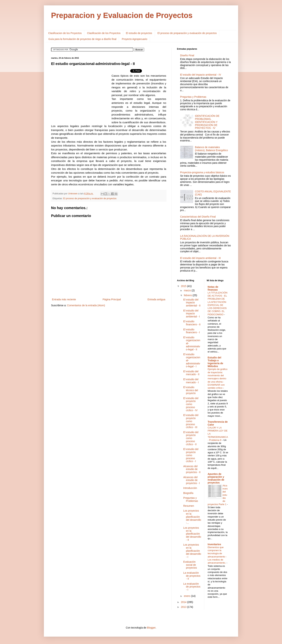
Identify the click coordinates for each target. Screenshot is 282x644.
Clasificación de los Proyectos (104, 33)
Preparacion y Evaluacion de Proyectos (122, 15)
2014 (184, 602)
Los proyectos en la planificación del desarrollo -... (192, 517)
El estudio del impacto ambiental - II (192, 303)
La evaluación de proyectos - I (192, 587)
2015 (184, 286)
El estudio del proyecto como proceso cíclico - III (191, 421)
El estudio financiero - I (192, 331)
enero (187, 596)
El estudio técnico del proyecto (191, 390)
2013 (184, 607)
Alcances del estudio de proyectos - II (192, 469)
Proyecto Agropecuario (135, 39)
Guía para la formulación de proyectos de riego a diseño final (82, 39)
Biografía (188, 493)
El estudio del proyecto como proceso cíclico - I (191, 455)
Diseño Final (187, 55)
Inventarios (214, 544)
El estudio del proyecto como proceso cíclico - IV (191, 404)
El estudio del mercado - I (191, 381)
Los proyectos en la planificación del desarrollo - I (192, 551)
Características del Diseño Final (198, 217)
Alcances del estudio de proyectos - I (192, 480)
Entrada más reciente (64, 299)
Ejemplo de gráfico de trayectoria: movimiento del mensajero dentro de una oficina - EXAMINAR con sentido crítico (218, 379)
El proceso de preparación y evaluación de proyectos (187, 33)
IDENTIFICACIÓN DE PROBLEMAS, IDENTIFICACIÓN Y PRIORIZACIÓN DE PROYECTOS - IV (207, 122)
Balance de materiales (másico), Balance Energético (211, 149)
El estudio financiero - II (192, 323)
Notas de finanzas (213, 288)
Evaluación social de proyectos (190, 565)
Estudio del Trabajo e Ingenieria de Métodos (215, 362)
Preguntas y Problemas (193, 97)
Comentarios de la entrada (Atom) (86, 305)
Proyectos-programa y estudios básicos (202, 172)
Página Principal (112, 299)
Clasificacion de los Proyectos (65, 33)
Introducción (190, 488)
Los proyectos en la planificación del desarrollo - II (192, 534)
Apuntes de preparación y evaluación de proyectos (216, 478)
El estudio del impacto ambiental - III (201, 258)
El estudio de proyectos (139, 33)
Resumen (189, 506)
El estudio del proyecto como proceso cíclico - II (191, 438)
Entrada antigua (156, 299)
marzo (188, 290)
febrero (188, 295)
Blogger (151, 628)
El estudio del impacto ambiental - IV (201, 75)
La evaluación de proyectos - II (192, 576)
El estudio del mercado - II (191, 373)
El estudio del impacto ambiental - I (192, 314)
